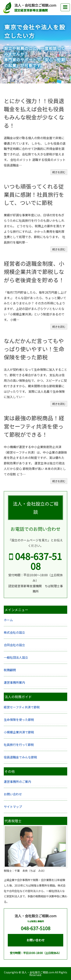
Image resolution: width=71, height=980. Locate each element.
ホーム (8, 620)
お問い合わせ (13, 794)
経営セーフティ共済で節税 (22, 707)
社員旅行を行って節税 (19, 745)
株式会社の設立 (14, 632)
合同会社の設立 (14, 645)
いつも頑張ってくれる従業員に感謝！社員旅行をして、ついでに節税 (34, 194)
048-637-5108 (35, 561)
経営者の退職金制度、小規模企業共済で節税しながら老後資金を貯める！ (34, 272)
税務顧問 (10, 670)
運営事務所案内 (14, 682)
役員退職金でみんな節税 (20, 757)
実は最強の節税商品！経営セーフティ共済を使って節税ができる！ (34, 426)
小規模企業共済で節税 (19, 732)
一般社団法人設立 (16, 657)
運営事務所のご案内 (17, 782)
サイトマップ (13, 807)
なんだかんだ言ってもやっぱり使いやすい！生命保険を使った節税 (34, 349)
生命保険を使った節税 (19, 720)
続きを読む (59, 172)
